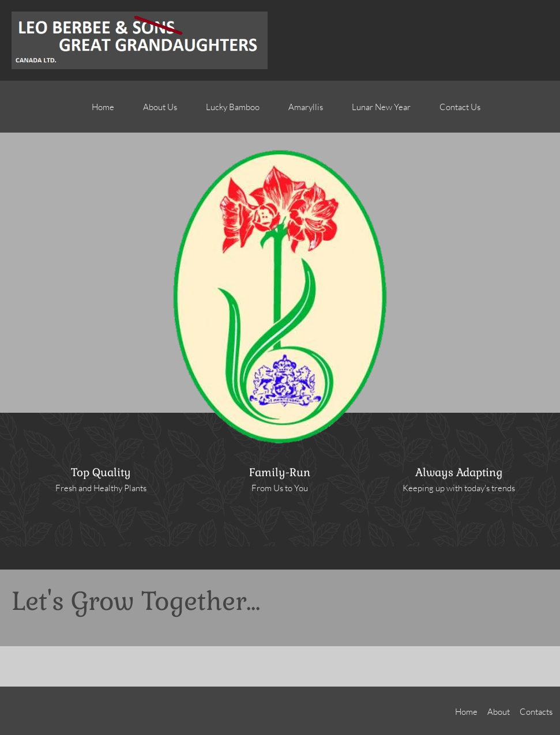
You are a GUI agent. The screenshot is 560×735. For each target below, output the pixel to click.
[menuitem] (103, 112)
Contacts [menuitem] (536, 711)
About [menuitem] (499, 711)
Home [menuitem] (466, 711)
